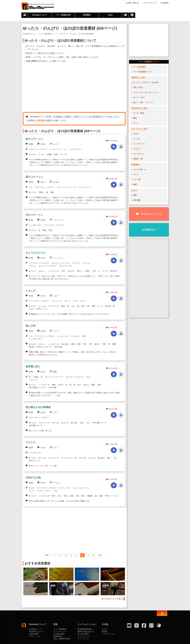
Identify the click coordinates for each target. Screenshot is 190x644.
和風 (55, 372)
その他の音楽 (59, 634)
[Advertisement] (74, 87)
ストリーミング (60, 631)
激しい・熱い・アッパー (143, 102)
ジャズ (56, 296)
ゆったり (33, 154)
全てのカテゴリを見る (112, 599)
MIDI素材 (137, 200)
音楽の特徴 (34, 634)
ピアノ (56, 412)
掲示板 (104, 631)
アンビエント (139, 154)
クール (41, 154)
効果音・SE (138, 159)
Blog (110, 15)
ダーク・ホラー (139, 97)
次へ (101, 555)
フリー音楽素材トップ (48, 34)
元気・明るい (139, 87)
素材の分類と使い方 (86, 631)
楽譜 (135, 195)
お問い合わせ (133, 3)
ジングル (137, 139)
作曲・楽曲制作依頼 (62, 639)
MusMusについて (40, 15)
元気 (79, 344)
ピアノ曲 (137, 179)
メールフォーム (108, 634)
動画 (135, 118)
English (165, 3)
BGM (31, 144)
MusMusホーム (29, 34)
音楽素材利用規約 (85, 629)
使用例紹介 (58, 636)
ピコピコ (137, 149)
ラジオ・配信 (139, 113)
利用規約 (87, 15)
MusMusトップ (35, 629)
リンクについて (84, 636)
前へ (48, 555)
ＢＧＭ (136, 134)
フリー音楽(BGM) (63, 15)
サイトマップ (150, 3)
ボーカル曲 (140, 169)
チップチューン (139, 144)
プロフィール (35, 636)
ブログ (104, 629)
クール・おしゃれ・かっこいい (146, 92)
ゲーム (136, 123)
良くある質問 (83, 634)
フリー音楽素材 (60, 629)
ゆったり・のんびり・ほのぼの (146, 82)
